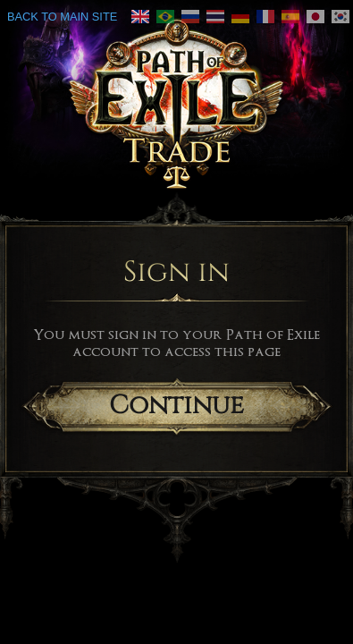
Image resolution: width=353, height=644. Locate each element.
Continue (176, 406)
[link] (165, 17)
